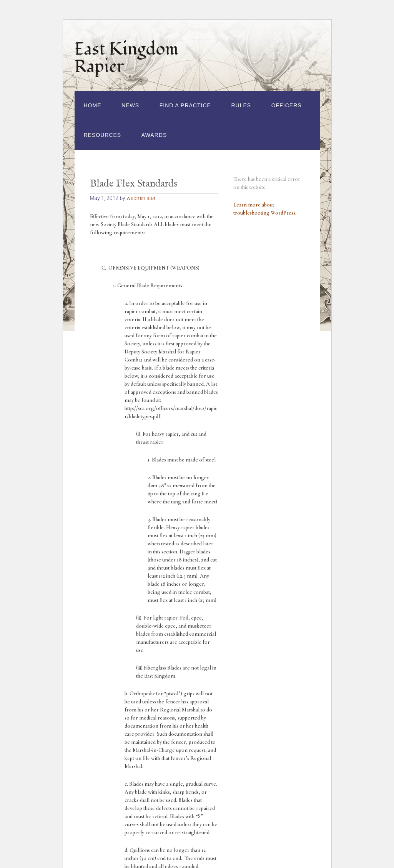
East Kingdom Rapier (126, 58)
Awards (154, 135)
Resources (103, 135)
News (130, 105)
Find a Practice (185, 105)
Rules (241, 105)
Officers (287, 105)
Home (93, 105)
